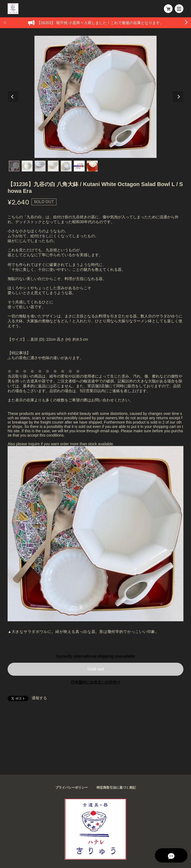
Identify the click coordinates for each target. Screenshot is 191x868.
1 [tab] (14, 166)
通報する (39, 698)
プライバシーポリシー (72, 788)
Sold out (95, 669)
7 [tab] (92, 166)
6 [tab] (79, 166)
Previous (13, 97)
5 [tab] (66, 166)
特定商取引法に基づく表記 (116, 788)
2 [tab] (27, 166)
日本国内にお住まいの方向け (95, 682)
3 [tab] (40, 166)
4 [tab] (53, 166)
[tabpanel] (95, 97)
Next (178, 97)
